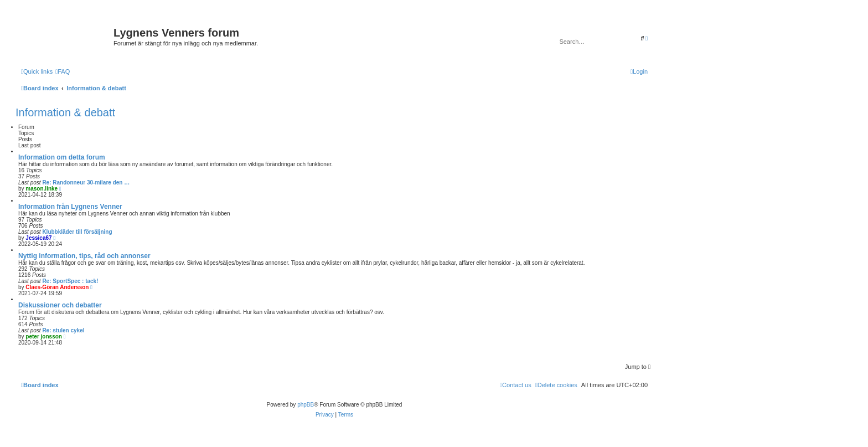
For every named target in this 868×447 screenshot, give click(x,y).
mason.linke (42, 189)
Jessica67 (38, 238)
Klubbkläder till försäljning (77, 232)
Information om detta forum (62, 157)
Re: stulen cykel (63, 330)
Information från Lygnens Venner (70, 207)
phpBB (306, 405)
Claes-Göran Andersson (57, 287)
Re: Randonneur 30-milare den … (86, 183)
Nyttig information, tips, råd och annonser (84, 256)
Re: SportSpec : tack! (70, 281)
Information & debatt (65, 112)
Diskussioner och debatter (60, 305)
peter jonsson (44, 336)
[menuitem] (63, 71)
